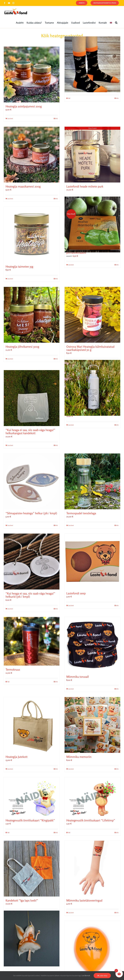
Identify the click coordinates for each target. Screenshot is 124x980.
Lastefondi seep (76, 593)
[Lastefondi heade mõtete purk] (92, 155)
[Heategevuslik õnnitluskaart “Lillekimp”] (92, 797)
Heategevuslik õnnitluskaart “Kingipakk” (30, 820)
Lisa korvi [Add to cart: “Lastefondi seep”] (71, 605)
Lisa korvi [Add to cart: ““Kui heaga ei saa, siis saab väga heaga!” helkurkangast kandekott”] (10, 445)
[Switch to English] (111, 22)
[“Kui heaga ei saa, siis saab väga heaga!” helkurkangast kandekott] (32, 398)
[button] (116, 22)
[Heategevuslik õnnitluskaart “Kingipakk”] (32, 797)
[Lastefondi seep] (92, 561)
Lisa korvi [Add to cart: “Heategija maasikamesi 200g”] (10, 199)
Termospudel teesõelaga (81, 513)
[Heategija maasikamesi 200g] (32, 155)
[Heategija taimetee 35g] (32, 235)
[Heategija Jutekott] (32, 725)
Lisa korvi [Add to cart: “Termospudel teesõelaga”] (71, 525)
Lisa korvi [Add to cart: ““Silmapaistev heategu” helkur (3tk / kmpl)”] (10, 525)
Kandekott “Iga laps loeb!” (22, 900)
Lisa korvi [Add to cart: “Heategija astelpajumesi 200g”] (10, 118)
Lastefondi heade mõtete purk (85, 186)
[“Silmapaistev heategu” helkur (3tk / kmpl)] (32, 481)
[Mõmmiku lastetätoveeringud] (92, 869)
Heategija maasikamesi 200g (23, 186)
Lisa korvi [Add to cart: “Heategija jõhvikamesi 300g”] (10, 359)
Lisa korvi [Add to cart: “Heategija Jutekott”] (10, 769)
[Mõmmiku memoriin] (92, 725)
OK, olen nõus (102, 976)
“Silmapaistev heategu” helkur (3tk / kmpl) (31, 513)
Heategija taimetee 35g (19, 267)
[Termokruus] (32, 641)
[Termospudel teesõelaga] (92, 481)
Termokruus (13, 670)
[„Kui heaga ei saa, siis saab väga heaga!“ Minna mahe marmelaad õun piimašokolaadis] (92, 225)
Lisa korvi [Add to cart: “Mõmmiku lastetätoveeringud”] (71, 913)
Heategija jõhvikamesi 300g (22, 347)
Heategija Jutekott (17, 757)
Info (56, 118)
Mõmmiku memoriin (79, 757)
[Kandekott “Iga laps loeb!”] (32, 869)
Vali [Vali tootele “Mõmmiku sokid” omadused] (69, 98)
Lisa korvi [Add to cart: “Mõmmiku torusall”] (71, 689)
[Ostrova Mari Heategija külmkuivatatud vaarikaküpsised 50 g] (92, 315)
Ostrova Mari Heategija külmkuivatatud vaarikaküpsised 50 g (90, 348)
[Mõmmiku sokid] (92, 64)
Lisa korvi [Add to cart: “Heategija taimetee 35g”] (10, 279)
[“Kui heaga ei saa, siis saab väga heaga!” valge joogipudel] (92, 388)
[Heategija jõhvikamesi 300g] (32, 315)
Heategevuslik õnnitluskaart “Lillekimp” (91, 820)
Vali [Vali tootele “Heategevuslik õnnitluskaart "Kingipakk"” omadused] (8, 833)
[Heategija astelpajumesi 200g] (32, 75)
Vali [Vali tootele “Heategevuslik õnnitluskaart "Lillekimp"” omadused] (69, 833)
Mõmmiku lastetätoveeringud (84, 900)
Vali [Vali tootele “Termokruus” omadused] (8, 682)
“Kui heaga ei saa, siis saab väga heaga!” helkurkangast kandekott (30, 432)
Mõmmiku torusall (78, 677)
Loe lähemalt (86, 976)
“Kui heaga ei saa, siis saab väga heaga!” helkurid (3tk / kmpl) (30, 595)
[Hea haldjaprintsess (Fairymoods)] (32, 939)
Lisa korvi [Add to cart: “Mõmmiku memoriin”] (71, 769)
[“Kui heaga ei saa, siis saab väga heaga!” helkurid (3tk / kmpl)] (32, 562)
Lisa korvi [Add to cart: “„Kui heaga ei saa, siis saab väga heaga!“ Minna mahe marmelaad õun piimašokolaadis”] (71, 265)
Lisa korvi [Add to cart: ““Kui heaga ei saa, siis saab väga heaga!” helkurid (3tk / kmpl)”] (10, 609)
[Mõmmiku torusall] (92, 645)
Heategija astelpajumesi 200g (24, 106)
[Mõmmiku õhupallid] (92, 949)
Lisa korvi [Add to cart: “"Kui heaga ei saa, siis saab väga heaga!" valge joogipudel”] (71, 425)
